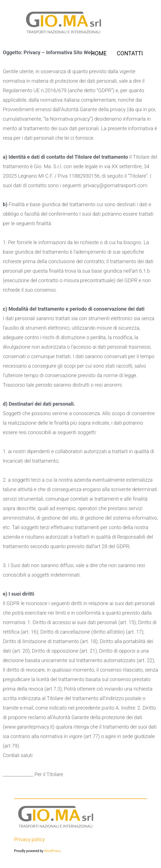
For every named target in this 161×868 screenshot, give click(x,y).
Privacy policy (29, 839)
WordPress (52, 851)
